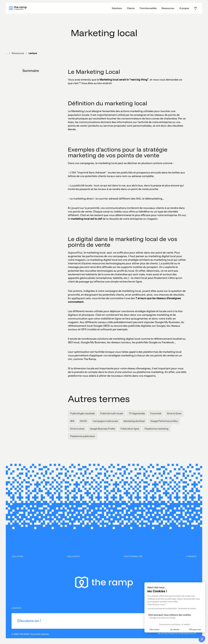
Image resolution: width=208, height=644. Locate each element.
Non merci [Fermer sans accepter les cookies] (154, 629)
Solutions (117, 8)
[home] (18, 8)
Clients (131, 8)
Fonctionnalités (148, 8)
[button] (168, 8)
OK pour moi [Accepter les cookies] (195, 629)
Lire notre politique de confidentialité (162, 608)
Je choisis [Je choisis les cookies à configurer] (175, 629)
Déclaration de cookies (187, 608)
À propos (184, 8)
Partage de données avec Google (163, 618)
